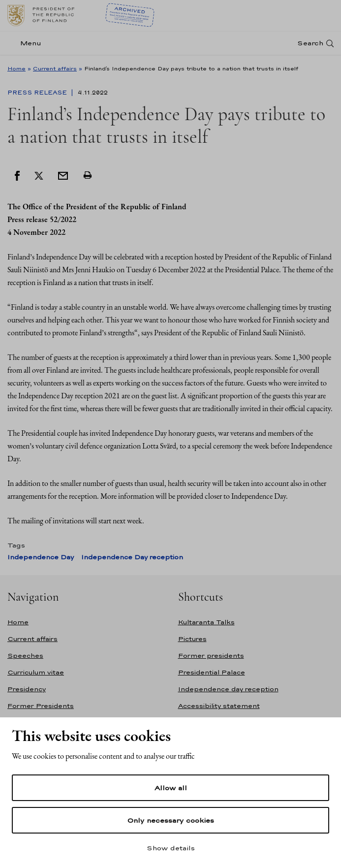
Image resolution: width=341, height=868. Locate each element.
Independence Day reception (132, 557)
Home (16, 68)
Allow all (171, 788)
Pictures (192, 639)
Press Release (38, 93)
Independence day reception (228, 689)
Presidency (27, 689)
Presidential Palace (212, 672)
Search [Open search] (310, 43)
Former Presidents (41, 706)
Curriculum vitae (36, 672)
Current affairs (55, 68)
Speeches (25, 656)
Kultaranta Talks (206, 622)
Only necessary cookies (170, 820)
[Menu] (27, 43)
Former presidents (211, 656)
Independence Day (41, 557)
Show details (171, 848)
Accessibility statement (219, 706)
